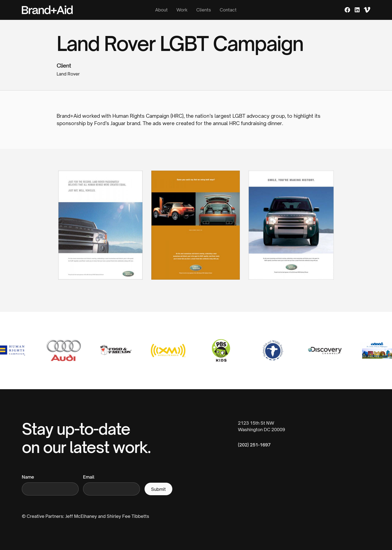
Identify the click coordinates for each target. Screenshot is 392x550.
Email (89, 477)
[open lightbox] (100, 229)
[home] (69, 10)
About (161, 10)
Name (28, 477)
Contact (228, 10)
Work (182, 10)
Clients (204, 10)
